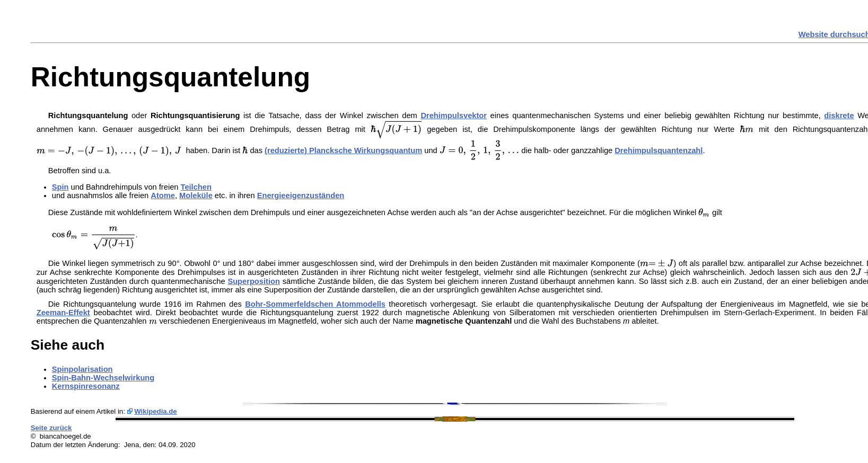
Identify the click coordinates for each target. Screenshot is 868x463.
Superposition (254, 281)
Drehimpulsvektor (454, 115)
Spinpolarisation (82, 369)
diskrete (839, 115)
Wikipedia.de (156, 411)
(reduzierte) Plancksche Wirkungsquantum (343, 150)
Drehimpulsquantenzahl (659, 150)
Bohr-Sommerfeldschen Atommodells (315, 304)
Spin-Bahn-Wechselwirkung (103, 378)
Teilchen (196, 187)
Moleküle (196, 195)
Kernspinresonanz (86, 386)
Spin (60, 187)
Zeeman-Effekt (63, 313)
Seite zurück (51, 428)
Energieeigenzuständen (301, 195)
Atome (163, 195)
